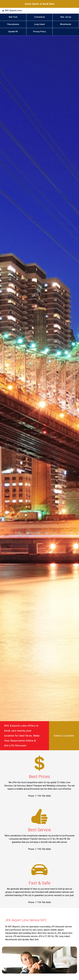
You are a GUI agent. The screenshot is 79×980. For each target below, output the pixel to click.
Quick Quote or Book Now (40, 4)
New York (13, 17)
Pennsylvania (13, 24)
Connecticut (39, 17)
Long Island (39, 24)
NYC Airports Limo (14, 11)
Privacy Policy (39, 32)
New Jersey (66, 17)
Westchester (66, 24)
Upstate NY (13, 32)
